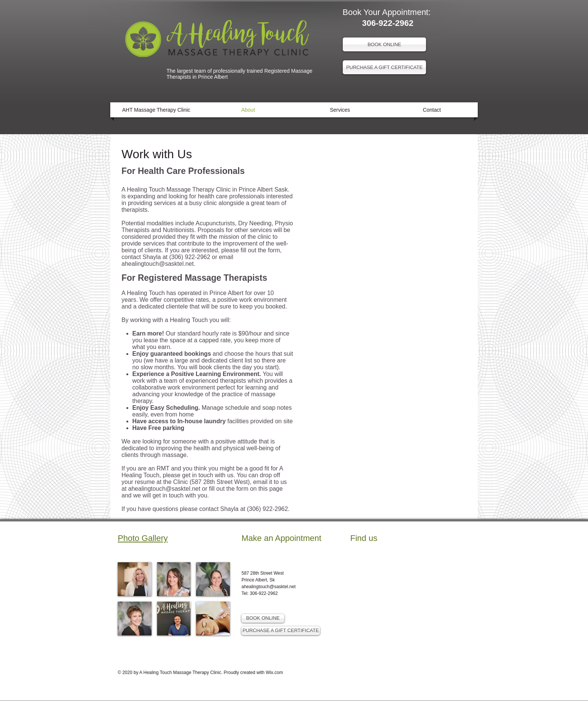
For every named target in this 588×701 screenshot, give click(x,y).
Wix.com (274, 673)
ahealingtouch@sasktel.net (157, 264)
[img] (135, 579)
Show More (174, 642)
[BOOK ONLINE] (384, 44)
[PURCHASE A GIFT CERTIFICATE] (384, 67)
